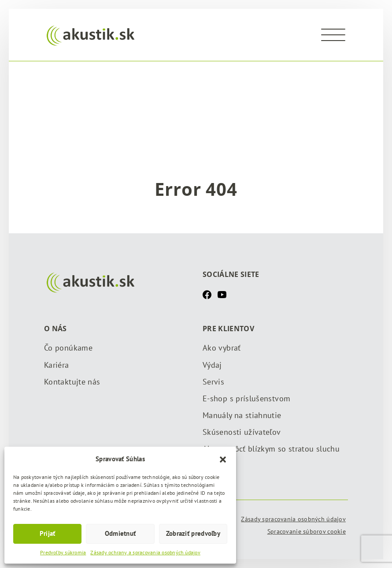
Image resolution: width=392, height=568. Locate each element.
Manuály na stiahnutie (242, 415)
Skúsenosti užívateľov (242, 432)
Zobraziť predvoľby (193, 533)
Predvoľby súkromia (63, 552)
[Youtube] (222, 294)
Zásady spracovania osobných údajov (293, 519)
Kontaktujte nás (72, 382)
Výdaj (212, 365)
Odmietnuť (120, 533)
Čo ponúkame (68, 348)
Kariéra (57, 365)
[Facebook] (207, 294)
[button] (223, 459)
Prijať (48, 533)
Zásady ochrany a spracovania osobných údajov (145, 552)
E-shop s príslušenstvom (246, 398)
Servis (213, 382)
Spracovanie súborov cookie (307, 531)
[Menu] (333, 35)
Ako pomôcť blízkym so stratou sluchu (271, 449)
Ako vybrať (222, 348)
